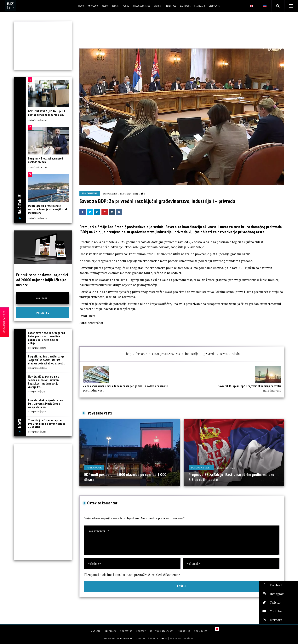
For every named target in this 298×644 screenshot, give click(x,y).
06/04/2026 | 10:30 (37, 120)
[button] (279, 585)
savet (224, 354)
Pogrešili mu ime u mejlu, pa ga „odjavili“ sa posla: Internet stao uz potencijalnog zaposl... (46, 360)
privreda (209, 354)
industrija (192, 354)
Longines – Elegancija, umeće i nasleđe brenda (45, 160)
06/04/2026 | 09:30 (37, 218)
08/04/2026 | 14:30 (37, 432)
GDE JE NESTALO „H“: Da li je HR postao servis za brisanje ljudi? (47, 113)
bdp (129, 354)
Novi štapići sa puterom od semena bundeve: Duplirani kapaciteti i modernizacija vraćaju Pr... (44, 382)
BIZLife (113, 194)
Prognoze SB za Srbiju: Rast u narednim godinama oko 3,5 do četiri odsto (231, 477)
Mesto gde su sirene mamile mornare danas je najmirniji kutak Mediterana (48, 209)
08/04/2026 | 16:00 (37, 368)
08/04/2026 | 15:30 (37, 391)
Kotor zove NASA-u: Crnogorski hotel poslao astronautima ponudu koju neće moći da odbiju (46, 338)
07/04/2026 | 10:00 (37, 167)
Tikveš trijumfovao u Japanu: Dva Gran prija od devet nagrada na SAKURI (47, 424)
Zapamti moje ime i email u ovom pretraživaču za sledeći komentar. (134, 575)
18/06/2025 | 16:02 (116, 468)
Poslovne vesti (90, 194)
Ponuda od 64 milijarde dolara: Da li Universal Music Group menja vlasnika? (46, 404)
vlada (236, 354)
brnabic (142, 354)
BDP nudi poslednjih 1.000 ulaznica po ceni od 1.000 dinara (125, 477)
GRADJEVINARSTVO (166, 354)
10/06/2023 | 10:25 (129, 194)
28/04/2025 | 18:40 (226, 468)
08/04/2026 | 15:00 (37, 411)
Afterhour (94, 468)
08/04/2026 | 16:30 (37, 348)
